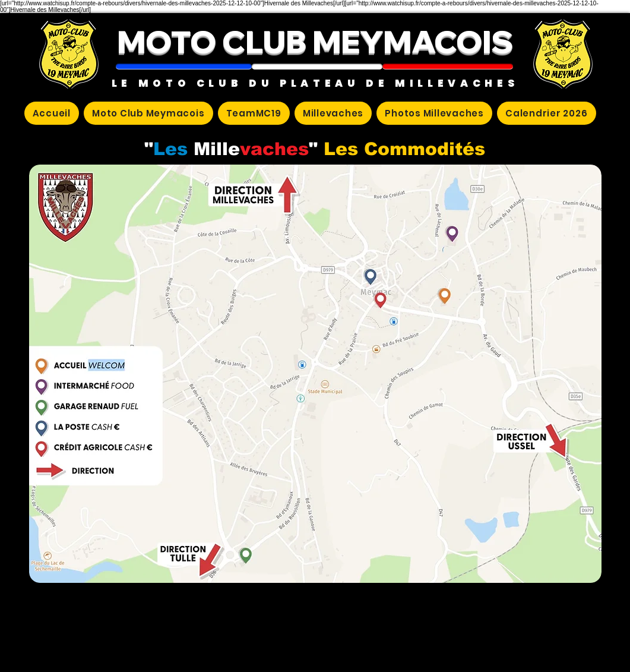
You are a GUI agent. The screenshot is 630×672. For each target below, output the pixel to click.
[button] (184, 67)
